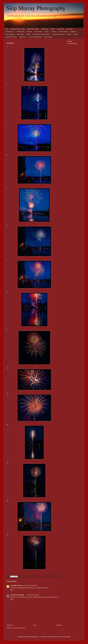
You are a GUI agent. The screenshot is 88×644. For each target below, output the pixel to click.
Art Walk (52, 29)
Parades (28, 34)
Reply (12, 590)
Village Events (23, 37)
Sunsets (76, 34)
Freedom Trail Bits (63, 32)
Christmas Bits (21, 32)
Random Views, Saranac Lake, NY (41, 34)
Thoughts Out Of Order (11, 37)
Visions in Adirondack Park (35, 37)
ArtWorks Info (45, 29)
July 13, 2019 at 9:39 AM (33, 595)
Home (7, 29)
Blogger (68, 637)
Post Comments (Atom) (19, 628)
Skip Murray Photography (36, 8)
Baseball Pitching (73, 44)
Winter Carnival (48, 37)
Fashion (47, 32)
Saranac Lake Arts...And (58, 34)
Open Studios (20, 34)
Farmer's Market (38, 32)
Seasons (69, 34)
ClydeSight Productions (17, 586)
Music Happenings (10, 34)
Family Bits (29, 32)
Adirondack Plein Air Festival (18, 29)
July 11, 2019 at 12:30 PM (30, 586)
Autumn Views (61, 29)
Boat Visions (70, 29)
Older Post (59, 625)
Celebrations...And (10, 32)
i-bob (58, 637)
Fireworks (54, 32)
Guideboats (73, 32)
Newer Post (10, 625)
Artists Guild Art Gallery (33, 29)
